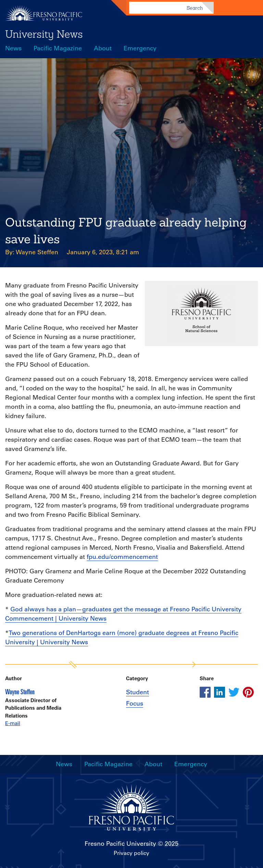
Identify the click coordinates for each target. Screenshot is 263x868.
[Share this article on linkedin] (220, 692)
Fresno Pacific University (120, 844)
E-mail (13, 723)
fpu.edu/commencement (122, 557)
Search (195, 8)
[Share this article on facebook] (205, 692)
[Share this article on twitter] (234, 692)
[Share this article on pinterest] (248, 692)
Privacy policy (131, 853)
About (103, 48)
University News (44, 34)
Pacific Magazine (58, 48)
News (13, 48)
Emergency (140, 48)
